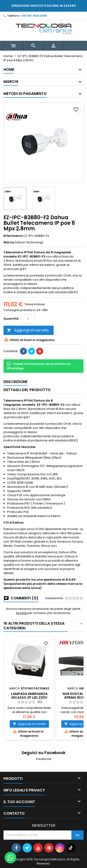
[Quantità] (28, 319)
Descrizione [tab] (15, 382)
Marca (9, 242)
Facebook (44, 759)
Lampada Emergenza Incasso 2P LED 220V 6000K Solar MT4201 (29, 698)
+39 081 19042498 (34, 16)
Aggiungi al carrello (28, 330)
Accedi (21, 613)
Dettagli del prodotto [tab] (27, 390)
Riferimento (13, 236)
